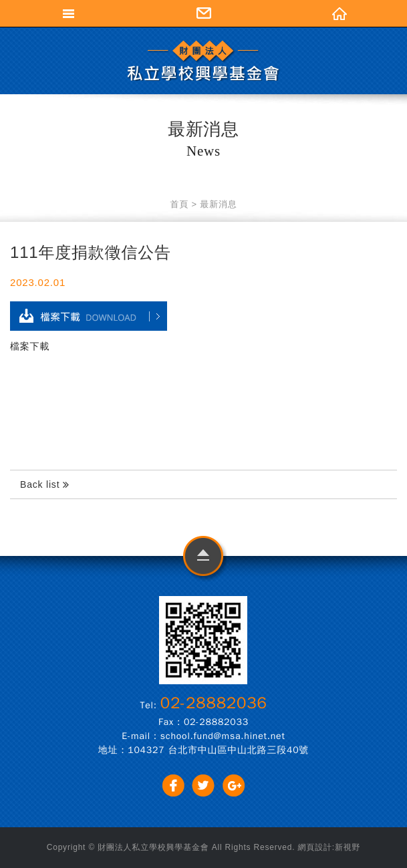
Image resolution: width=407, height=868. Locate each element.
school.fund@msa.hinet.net (223, 736)
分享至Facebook (173, 785)
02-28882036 (214, 703)
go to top (203, 559)
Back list (45, 485)
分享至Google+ (234, 785)
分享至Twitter (203, 785)
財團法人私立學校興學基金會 (204, 60)
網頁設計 (315, 847)
